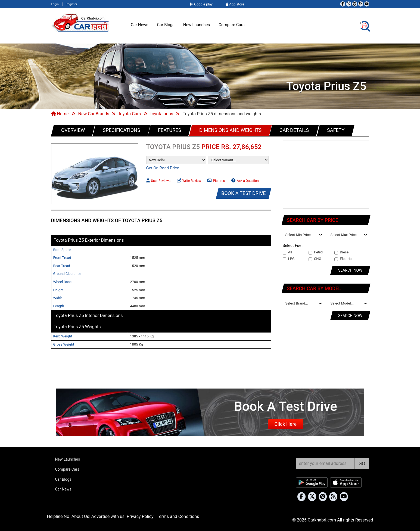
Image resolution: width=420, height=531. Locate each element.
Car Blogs (166, 25)
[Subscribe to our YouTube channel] (367, 4)
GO (362, 463)
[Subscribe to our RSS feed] (361, 4)
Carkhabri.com (322, 520)
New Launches (197, 25)
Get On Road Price (163, 168)
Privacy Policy (140, 516)
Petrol (316, 252)
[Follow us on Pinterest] (355, 4)
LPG (289, 259)
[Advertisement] (326, 175)
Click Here (286, 424)
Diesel (342, 252)
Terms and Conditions (178, 516)
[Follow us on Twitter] (349, 4)
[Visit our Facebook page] (343, 4)
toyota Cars (130, 114)
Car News (139, 25)
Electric (343, 259)
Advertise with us (108, 516)
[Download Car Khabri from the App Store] (346, 482)
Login (55, 4)
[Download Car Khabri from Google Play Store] (312, 482)
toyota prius (162, 114)
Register (71, 4)
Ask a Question (245, 180)
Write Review (189, 180)
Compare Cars (231, 25)
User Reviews (158, 180)
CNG (315, 259)
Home (60, 114)
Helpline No (58, 516)
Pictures (216, 180)
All (287, 252)
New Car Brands (94, 114)
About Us (80, 516)
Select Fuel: (293, 246)
